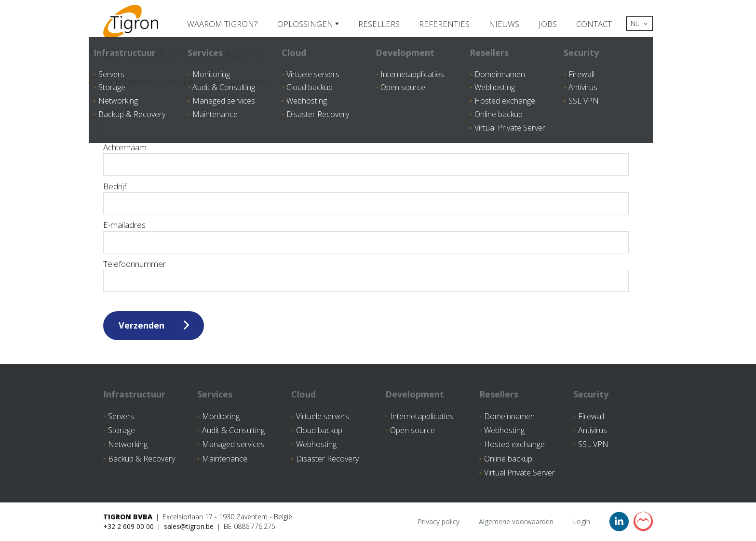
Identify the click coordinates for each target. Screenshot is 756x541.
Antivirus (593, 430)
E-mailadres (124, 225)
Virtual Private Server (520, 473)
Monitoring (221, 416)
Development (415, 394)
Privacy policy (439, 521)
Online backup (508, 459)
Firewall (591, 416)
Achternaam (125, 147)
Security (591, 394)
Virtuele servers (323, 416)
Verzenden (142, 325)
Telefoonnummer (135, 264)
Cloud (304, 394)
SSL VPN (593, 444)
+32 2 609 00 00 (128, 526)
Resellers (378, 24)
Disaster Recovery (327, 459)
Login (581, 521)
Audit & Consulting (233, 430)
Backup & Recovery (142, 459)
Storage (121, 430)
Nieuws (503, 24)
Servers (121, 416)
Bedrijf (115, 186)
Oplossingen (305, 24)
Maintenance (225, 459)
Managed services (233, 444)
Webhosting (316, 444)
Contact (594, 24)
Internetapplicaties (422, 416)
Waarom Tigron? (221, 24)
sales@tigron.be (189, 526)
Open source (412, 430)
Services (215, 394)
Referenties (443, 24)
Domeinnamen (509, 416)
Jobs (547, 24)
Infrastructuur (134, 394)
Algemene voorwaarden (516, 521)
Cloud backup (319, 430)
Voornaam (122, 109)
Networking (128, 444)
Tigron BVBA (128, 517)
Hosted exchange (514, 444)
